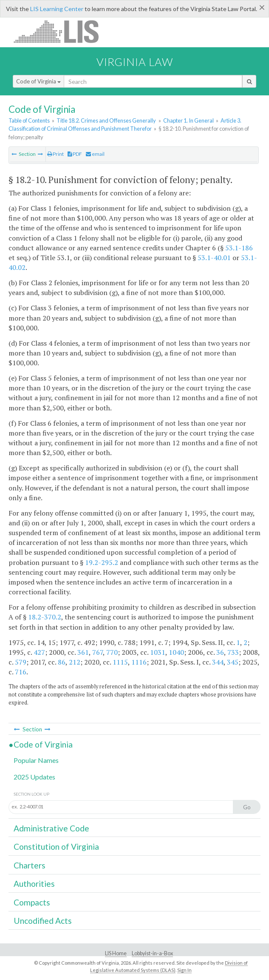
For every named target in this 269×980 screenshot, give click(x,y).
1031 (158, 652)
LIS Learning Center (57, 9)
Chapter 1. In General (188, 120)
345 (233, 662)
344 (218, 662)
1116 (139, 662)
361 (83, 652)
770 (112, 652)
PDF (75, 154)
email (95, 154)
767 (98, 652)
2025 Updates (34, 777)
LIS (61, 31)
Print (55, 154)
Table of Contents (29, 120)
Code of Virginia (38, 81)
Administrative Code (51, 828)
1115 (120, 662)
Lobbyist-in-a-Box (152, 953)
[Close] (262, 7)
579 (21, 662)
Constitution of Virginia (56, 847)
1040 (176, 652)
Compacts (32, 902)
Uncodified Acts (43, 921)
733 (233, 652)
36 (220, 652)
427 (39, 652)
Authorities (34, 884)
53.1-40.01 (214, 258)
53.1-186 (239, 248)
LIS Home (116, 953)
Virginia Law (135, 62)
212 (75, 662)
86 (62, 662)
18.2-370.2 (45, 617)
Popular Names (36, 760)
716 (21, 672)
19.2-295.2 (102, 562)
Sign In (184, 970)
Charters (30, 865)
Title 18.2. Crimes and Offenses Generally (106, 120)
